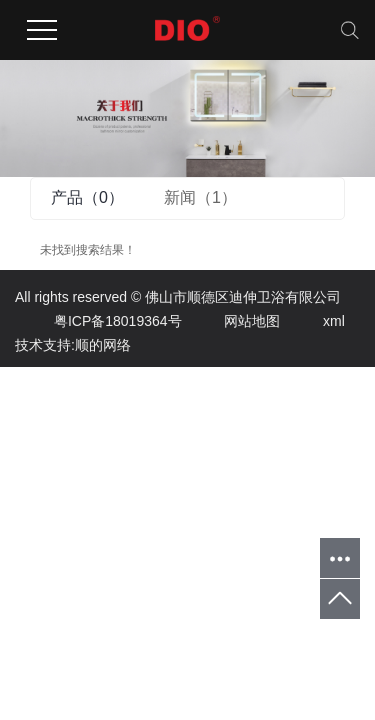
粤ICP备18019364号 (98, 321)
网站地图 (232, 321)
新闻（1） (200, 197)
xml (314, 321)
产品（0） (87, 197)
